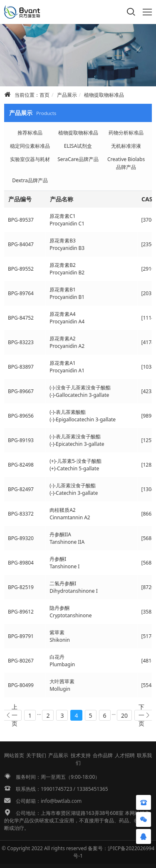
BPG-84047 (21, 244)
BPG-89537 (21, 220)
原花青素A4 (63, 314)
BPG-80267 (21, 661)
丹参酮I (58, 559)
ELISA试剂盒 (78, 146)
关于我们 (36, 755)
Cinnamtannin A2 (70, 517)
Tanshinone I (64, 566)
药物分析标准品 (126, 133)
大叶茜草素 (62, 681)
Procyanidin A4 (67, 322)
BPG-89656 (21, 416)
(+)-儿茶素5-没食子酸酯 (76, 461)
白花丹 (57, 657)
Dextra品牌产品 (30, 180)
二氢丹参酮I (63, 583)
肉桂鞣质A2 (63, 510)
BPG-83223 (21, 342)
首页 (45, 95)
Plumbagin (62, 664)
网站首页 (14, 755)
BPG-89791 (21, 636)
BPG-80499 (21, 685)
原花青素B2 (63, 265)
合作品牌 (103, 755)
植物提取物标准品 (104, 95)
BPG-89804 (21, 563)
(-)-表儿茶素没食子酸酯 (75, 436)
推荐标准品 (30, 133)
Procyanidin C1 (67, 224)
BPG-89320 (21, 538)
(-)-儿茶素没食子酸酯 (73, 485)
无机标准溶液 (126, 146)
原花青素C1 (62, 216)
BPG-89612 (21, 612)
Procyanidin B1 (67, 297)
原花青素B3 (63, 241)
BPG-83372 (21, 514)
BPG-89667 (21, 391)
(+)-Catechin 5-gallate (74, 468)
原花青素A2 (63, 339)
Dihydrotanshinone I (74, 591)
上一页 (15, 715)
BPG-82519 (21, 587)
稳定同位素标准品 (30, 146)
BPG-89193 (21, 440)
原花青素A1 (63, 363)
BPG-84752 (21, 318)
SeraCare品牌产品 (78, 159)
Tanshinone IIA (67, 542)
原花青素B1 (63, 290)
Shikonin (60, 640)
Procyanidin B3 (67, 248)
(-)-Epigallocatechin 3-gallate (83, 419)
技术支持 (81, 755)
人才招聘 (125, 755)
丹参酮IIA (60, 534)
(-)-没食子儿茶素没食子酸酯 (80, 388)
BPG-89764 (21, 293)
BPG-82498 (21, 465)
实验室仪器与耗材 (30, 159)
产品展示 (67, 95)
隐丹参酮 (59, 608)
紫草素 (57, 632)
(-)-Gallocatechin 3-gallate (79, 395)
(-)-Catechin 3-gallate (74, 493)
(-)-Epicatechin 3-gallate (77, 444)
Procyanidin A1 (67, 370)
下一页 (141, 715)
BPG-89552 (21, 269)
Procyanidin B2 (67, 273)
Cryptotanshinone (71, 615)
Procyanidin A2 (67, 346)
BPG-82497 (21, 489)
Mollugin (60, 689)
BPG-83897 (21, 367)
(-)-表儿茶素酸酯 (68, 412)
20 (124, 715)
